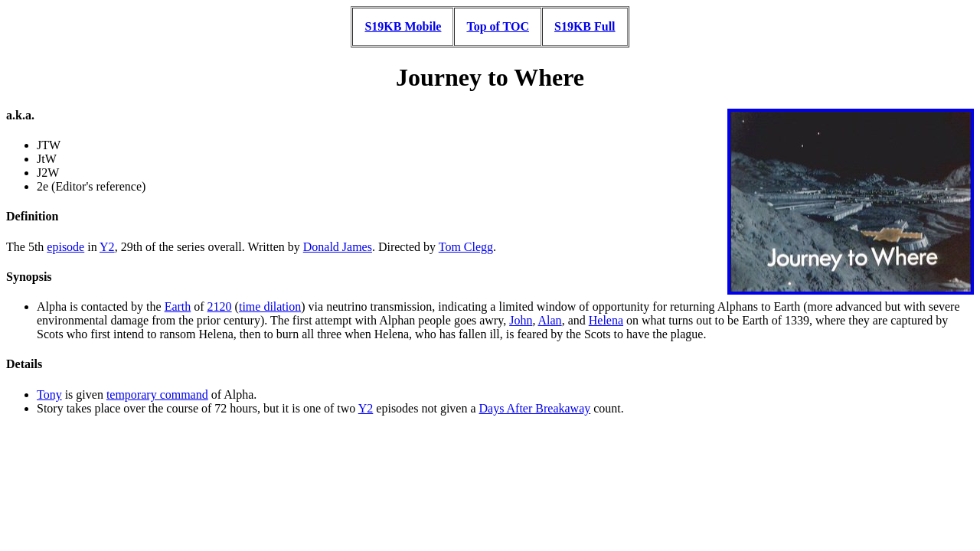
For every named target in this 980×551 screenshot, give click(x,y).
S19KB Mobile (403, 26)
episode (65, 247)
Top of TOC (498, 26)
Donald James (338, 247)
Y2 (107, 247)
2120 (220, 306)
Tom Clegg (466, 247)
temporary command (157, 395)
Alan (550, 320)
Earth (178, 306)
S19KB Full (585, 26)
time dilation (270, 306)
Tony (49, 395)
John (521, 320)
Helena (606, 320)
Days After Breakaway (535, 408)
